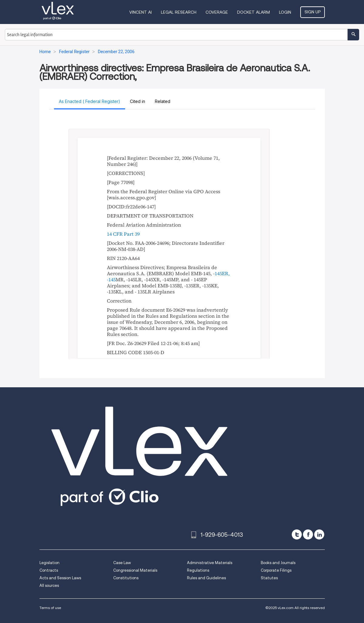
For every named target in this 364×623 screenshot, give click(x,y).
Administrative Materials (210, 563)
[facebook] (308, 534)
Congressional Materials (135, 570)
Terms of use (50, 608)
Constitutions (126, 578)
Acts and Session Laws (60, 578)
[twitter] (297, 534)
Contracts (49, 570)
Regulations (198, 570)
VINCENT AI (141, 12)
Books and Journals (278, 563)
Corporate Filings (276, 570)
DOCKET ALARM (253, 12)
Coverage (217, 12)
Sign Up (313, 12)
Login (285, 12)
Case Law (122, 563)
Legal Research (179, 12)
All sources (49, 585)
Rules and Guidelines (206, 578)
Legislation (49, 563)
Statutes (269, 578)
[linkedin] (319, 534)
